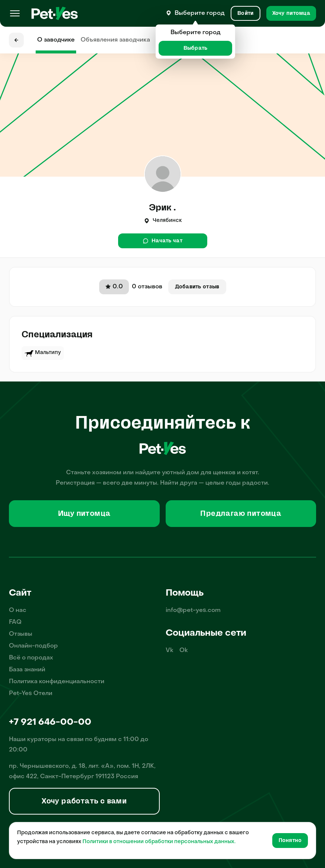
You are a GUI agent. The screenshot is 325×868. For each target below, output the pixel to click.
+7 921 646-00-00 (50, 723)
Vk (170, 651)
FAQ (15, 622)
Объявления (115, 40)
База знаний (27, 670)
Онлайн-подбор (33, 646)
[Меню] (15, 13)
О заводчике (56, 40)
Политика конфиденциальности (57, 682)
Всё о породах (31, 658)
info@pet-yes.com (193, 610)
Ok (184, 651)
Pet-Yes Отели (31, 694)
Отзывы (21, 634)
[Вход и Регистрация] (245, 13)
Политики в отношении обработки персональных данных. (159, 842)
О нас (18, 610)
